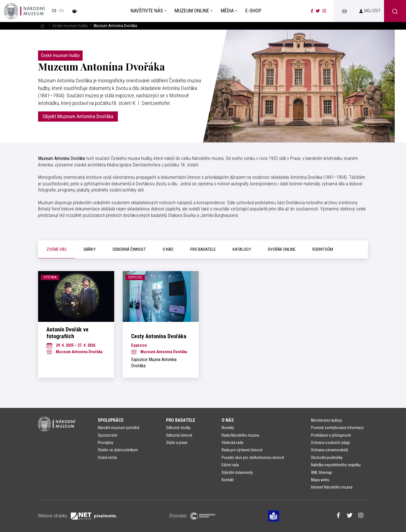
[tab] (57, 249)
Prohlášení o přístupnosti (331, 435)
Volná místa (107, 458)
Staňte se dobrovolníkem (118, 450)
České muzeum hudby (70, 26)
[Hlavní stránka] (42, 26)
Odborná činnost (179, 435)
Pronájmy (105, 443)
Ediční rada (230, 465)
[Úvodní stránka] (25, 11)
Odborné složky (178, 428)
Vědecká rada (232, 443)
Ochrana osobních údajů (330, 443)
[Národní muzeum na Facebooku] (312, 11)
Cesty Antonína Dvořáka (159, 336)
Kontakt (228, 480)
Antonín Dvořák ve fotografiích (68, 333)
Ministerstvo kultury (326, 420)
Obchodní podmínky (327, 458)
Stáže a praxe (177, 443)
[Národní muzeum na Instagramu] (324, 11)
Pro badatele (181, 420)
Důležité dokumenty (237, 472)
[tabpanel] (203, 325)
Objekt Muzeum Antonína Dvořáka (78, 116)
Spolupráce (111, 420)
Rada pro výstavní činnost (242, 450)
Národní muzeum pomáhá (119, 428)
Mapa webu (320, 480)
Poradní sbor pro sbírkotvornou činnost (253, 458)
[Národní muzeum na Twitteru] (318, 11)
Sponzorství (108, 435)
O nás (228, 420)
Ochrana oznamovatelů (330, 450)
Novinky (228, 428)
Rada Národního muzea (240, 435)
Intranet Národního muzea (332, 487)
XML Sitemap (321, 472)
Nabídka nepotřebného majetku (336, 465)
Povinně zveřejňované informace (337, 428)
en (61, 11)
